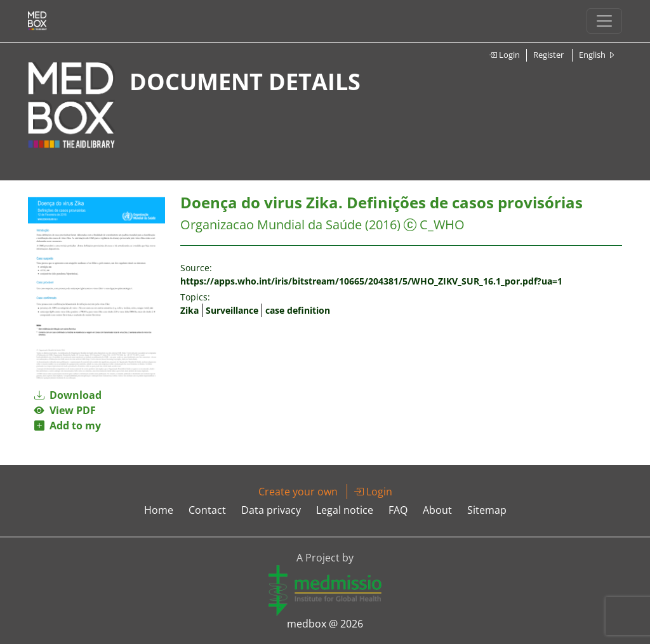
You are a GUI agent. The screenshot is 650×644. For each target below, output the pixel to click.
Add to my (68, 426)
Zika (189, 310)
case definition (298, 310)
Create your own (298, 492)
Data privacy (271, 510)
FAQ (398, 510)
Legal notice (345, 510)
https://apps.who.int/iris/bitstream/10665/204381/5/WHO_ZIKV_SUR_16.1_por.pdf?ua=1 (371, 281)
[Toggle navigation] (604, 21)
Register (548, 55)
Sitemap (487, 510)
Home (159, 510)
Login (504, 55)
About (437, 510)
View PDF (65, 410)
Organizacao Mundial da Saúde (271, 225)
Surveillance (232, 310)
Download (68, 395)
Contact (207, 510)
